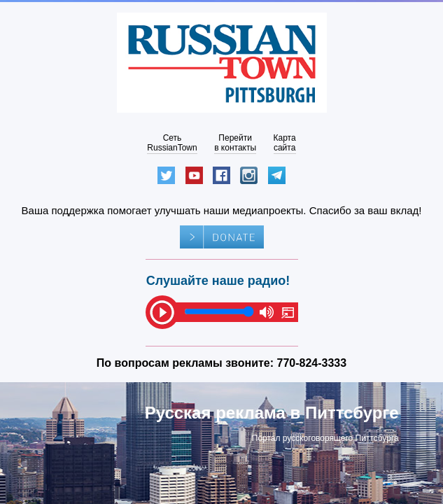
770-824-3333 (312, 363)
